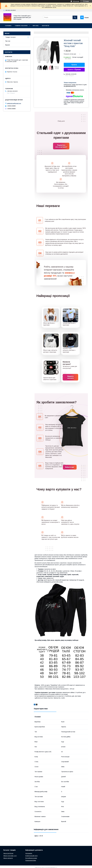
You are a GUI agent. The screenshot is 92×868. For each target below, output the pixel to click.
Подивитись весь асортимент (61, 146)
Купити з (74, 70)
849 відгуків (76, 1)
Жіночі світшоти (8, 858)
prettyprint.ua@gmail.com (14, 103)
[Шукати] (75, 17)
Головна (8, 26)
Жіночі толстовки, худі (10, 856)
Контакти (45, 26)
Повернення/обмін (31, 860)
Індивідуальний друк (31, 856)
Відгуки (8, 45)
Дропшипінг (29, 853)
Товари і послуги (21, 26)
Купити (74, 65)
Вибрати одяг (70, 467)
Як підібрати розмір (31, 858)
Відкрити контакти (71, 377)
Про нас (36, 26)
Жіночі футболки (8, 853)
